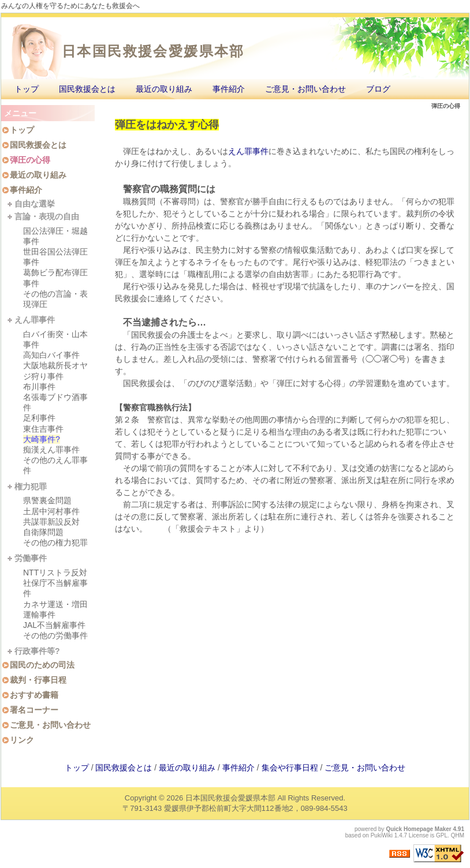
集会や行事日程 (290, 768)
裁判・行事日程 (38, 680)
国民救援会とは (87, 89)
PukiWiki (382, 835)
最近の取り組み (164, 89)
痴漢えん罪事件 (51, 450)
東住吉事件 (43, 429)
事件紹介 (229, 89)
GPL (442, 835)
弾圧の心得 (30, 160)
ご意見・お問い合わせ (305, 89)
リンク (22, 740)
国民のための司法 (42, 665)
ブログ (378, 89)
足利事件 (39, 418)
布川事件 (39, 387)
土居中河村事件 (51, 511)
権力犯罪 (31, 487)
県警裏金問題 (47, 500)
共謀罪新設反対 (51, 522)
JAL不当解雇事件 (54, 625)
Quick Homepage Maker (418, 829)
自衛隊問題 (43, 532)
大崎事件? (42, 439)
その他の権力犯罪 (55, 542)
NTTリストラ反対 (55, 573)
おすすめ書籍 (34, 695)
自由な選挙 (35, 204)
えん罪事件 (248, 151)
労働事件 (31, 558)
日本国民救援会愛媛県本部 (153, 51)
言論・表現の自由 (47, 216)
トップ (27, 89)
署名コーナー (34, 710)
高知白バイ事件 (51, 355)
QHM (458, 835)
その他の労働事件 (55, 635)
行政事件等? (37, 651)
